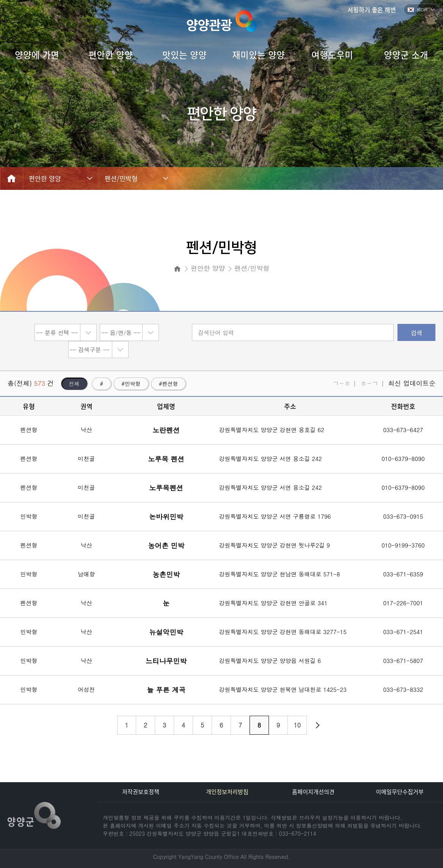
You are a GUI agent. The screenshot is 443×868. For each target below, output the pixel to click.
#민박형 (131, 383)
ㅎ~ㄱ (369, 383)
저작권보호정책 (141, 792)
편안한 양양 (45, 178)
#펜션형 (169, 383)
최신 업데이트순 (412, 383)
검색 (416, 333)
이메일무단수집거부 (400, 792)
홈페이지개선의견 (313, 792)
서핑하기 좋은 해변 (372, 9)
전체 (74, 383)
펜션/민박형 (121, 178)
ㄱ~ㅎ (342, 383)
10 (297, 725)
